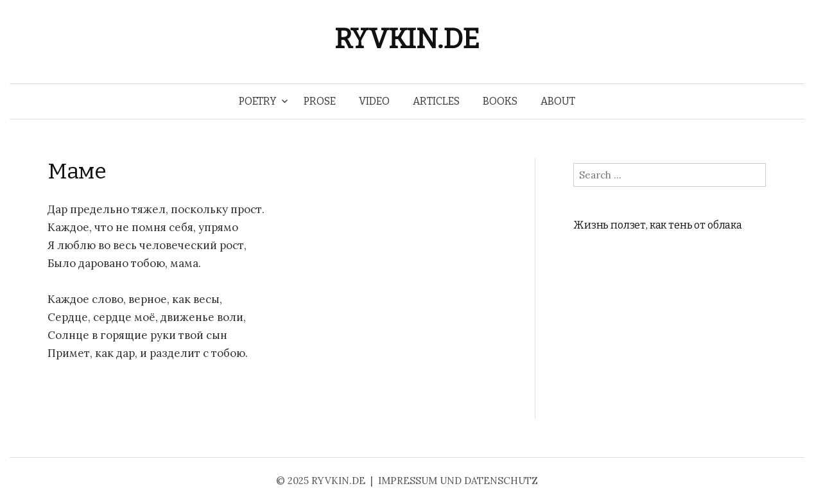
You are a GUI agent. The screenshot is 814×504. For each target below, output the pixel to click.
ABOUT (558, 101)
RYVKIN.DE (407, 39)
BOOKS (500, 101)
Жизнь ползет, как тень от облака (658, 225)
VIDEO (374, 101)
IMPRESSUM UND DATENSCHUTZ (458, 481)
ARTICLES (436, 101)
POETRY (258, 101)
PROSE (320, 101)
